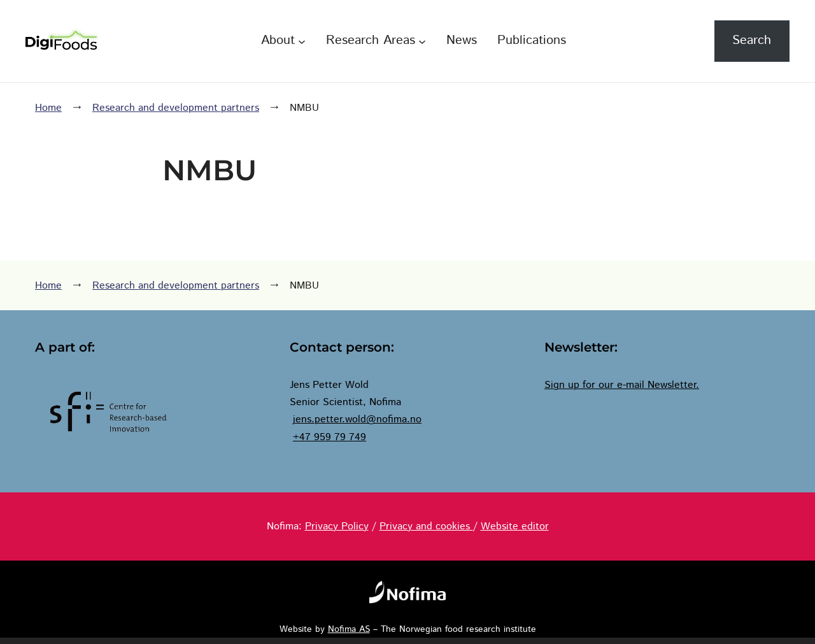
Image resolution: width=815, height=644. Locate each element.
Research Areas (371, 40)
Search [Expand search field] (752, 40)
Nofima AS (349, 629)
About (278, 40)
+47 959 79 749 (330, 437)
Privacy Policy (337, 526)
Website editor (515, 526)
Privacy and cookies (426, 526)
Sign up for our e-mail (596, 385)
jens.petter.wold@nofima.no (357, 419)
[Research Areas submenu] (422, 41)
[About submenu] (302, 41)
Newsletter (672, 385)
